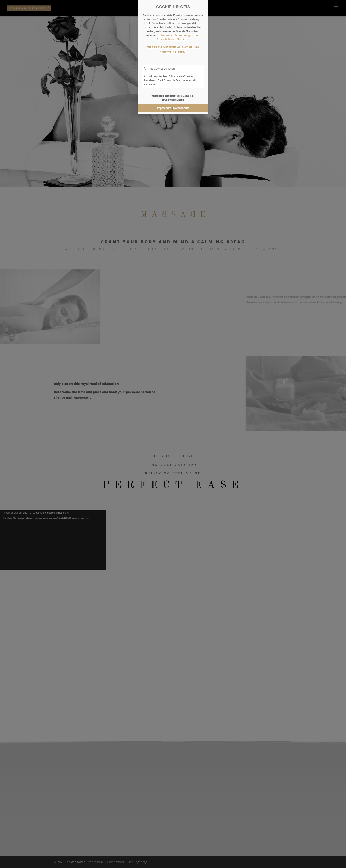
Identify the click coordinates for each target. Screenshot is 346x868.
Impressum (164, 108)
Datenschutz (181, 108)
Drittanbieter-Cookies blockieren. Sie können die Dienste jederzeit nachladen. (170, 80)
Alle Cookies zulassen (159, 69)
